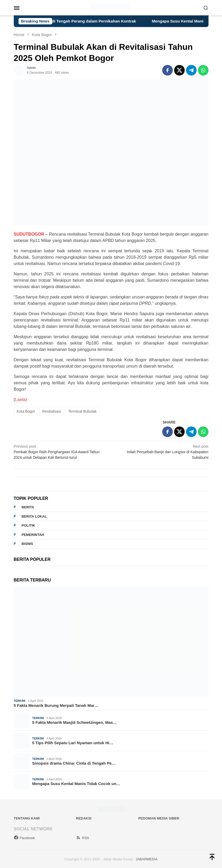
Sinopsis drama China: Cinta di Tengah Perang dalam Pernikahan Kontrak (76, 21)
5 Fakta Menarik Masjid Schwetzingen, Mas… (75, 722)
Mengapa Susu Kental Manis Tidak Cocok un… (76, 784)
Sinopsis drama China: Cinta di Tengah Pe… (74, 763)
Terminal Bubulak (82, 411)
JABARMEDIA (146, 859)
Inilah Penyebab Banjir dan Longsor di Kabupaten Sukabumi (162, 452)
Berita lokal (34, 516)
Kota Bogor (26, 411)
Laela (20, 400)
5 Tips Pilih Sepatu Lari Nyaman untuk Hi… (73, 743)
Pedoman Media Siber (159, 818)
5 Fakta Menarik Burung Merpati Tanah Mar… (56, 705)
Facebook (24, 838)
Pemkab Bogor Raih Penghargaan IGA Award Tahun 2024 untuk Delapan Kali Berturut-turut (60, 452)
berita (28, 507)
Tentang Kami (27, 818)
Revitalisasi (52, 411)
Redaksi (84, 818)
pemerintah (33, 535)
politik (28, 525)
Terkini (20, 701)
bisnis (27, 544)
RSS (83, 838)
